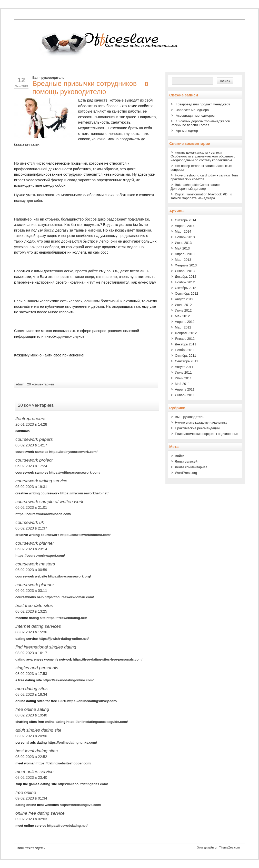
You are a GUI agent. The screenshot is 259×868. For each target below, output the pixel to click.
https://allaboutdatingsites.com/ (83, 784)
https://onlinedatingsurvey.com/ (92, 701)
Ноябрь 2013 (185, 237)
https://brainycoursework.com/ (73, 452)
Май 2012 (182, 316)
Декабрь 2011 (186, 344)
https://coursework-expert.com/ (40, 556)
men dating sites (32, 689)
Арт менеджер (187, 131)
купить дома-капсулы (191, 152)
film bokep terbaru (188, 166)
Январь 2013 (185, 271)
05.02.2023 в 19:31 (31, 487)
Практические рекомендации (197, 428)
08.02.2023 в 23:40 (31, 777)
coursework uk (30, 522)
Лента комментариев (191, 467)
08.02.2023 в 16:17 (31, 653)
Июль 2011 (183, 372)
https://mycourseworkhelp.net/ (84, 493)
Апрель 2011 (185, 389)
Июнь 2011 (183, 378)
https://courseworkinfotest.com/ (85, 535)
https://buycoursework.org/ (69, 576)
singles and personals (37, 668)
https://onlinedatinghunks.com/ (72, 742)
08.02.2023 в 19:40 (31, 715)
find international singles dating (46, 647)
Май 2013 (182, 248)
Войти (180, 456)
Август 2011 (184, 367)
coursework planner (35, 543)
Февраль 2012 (186, 333)
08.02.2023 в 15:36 (31, 632)
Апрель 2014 (185, 226)
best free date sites (34, 605)
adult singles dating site (38, 730)
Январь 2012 (185, 339)
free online (26, 792)
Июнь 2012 (183, 310)
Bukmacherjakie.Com (191, 185)
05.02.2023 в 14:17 (31, 445)
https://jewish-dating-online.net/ (64, 639)
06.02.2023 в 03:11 (31, 591)
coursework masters (35, 564)
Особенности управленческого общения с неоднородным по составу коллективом (203, 158)
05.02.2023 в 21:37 (31, 528)
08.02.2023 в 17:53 (31, 674)
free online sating (32, 709)
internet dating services (38, 626)
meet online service (34, 772)
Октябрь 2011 (186, 356)
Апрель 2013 (185, 254)
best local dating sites (37, 751)
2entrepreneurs (30, 418)
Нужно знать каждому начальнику (201, 422)
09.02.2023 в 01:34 (31, 798)
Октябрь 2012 (186, 288)
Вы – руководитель (48, 78)
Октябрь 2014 (186, 220)
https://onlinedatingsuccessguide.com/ (97, 722)
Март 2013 (183, 260)
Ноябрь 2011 (185, 350)
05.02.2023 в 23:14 (31, 549)
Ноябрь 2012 (185, 282)
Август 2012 (184, 299)
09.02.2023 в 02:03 (31, 819)
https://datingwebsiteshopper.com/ (64, 763)
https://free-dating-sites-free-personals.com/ (108, 659)
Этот (200, 847)
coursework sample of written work (49, 502)
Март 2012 (183, 327)
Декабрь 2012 (186, 277)
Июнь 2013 (183, 243)
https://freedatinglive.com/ (80, 805)
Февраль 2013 (186, 265)
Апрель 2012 (185, 322)
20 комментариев (41, 384)
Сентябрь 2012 (187, 293)
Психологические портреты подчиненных (207, 434)
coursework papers (34, 439)
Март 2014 (183, 231)
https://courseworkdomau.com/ (69, 597)
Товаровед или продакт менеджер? (203, 104)
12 (21, 80)
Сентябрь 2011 (187, 361)
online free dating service (40, 813)
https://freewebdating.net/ (67, 618)
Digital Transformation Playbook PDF (202, 194)
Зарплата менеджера (192, 110)
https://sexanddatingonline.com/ (68, 680)
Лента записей (186, 461)
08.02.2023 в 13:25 (31, 611)
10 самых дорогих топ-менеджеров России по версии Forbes (200, 123)
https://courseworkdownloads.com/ (43, 514)
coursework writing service (41, 481)
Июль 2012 (183, 305)
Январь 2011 (185, 395)
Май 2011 (182, 384)
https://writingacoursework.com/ (75, 472)
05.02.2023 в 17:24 (31, 466)
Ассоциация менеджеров (195, 116)
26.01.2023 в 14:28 (31, 424)
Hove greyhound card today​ (195, 175)
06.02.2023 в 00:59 (31, 570)
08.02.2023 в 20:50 (31, 736)
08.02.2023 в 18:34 (31, 694)
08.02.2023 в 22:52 (31, 757)
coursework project (34, 460)
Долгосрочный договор (188, 189)
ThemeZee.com (229, 847)
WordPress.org (186, 473)
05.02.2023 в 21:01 (31, 507)
